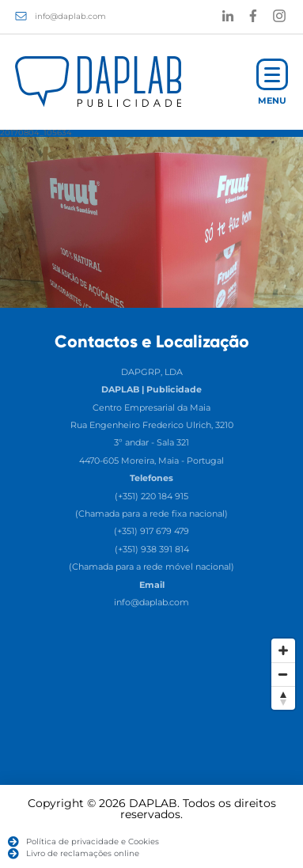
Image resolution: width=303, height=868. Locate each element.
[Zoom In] (283, 650)
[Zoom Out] (283, 674)
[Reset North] (283, 698)
